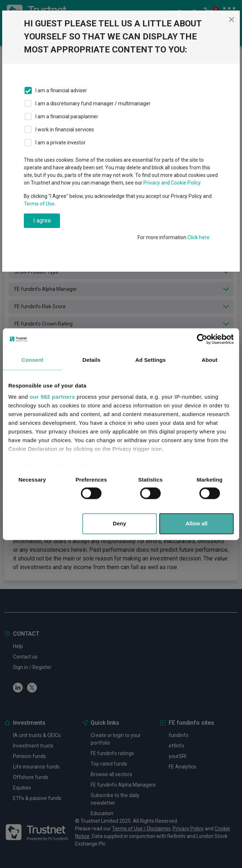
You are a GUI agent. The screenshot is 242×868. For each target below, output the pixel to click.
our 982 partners (52, 397)
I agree (42, 221)
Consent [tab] (32, 360)
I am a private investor (60, 143)
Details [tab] (91, 360)
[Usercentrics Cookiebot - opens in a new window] (202, 339)
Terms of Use (39, 204)
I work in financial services (65, 130)
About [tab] (209, 360)
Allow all (197, 523)
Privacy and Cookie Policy (172, 183)
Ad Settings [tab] (151, 360)
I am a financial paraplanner (67, 117)
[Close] (232, 20)
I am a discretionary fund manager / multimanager (93, 103)
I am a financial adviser (61, 90)
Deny (119, 523)
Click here (198, 237)
